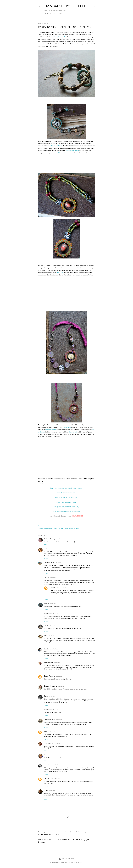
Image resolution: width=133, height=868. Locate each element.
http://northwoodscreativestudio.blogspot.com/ (67, 488)
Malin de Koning (50, 539)
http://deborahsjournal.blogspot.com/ (67, 507)
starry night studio (74, 529)
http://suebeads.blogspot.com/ (66, 502)
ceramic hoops (46, 529)
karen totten (61, 529)
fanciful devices (49, 720)
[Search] (94, 5)
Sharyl (46, 790)
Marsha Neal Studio (72, 150)
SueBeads (48, 649)
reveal (66, 529)
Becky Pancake (49, 676)
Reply (46, 545)
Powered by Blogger (66, 859)
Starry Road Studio (60, 37)
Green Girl (60, 273)
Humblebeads (73, 432)
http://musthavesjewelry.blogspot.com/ (67, 511)
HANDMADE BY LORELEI (65, 6)
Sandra (46, 604)
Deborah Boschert (50, 686)
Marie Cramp (48, 743)
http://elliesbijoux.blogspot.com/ (66, 497)
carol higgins (48, 779)
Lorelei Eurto (54, 587)
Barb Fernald (48, 549)
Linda (46, 625)
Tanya (46, 696)
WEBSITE (53, 14)
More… (61, 14)
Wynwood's (62, 153)
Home (46, 14)
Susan (46, 755)
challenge (54, 529)
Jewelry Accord (72, 268)
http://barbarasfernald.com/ (67, 493)
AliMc (46, 731)
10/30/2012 (59, 539)
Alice (46, 635)
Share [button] (40, 526)
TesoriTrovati (48, 663)
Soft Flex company (51, 430)
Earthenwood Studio (56, 146)
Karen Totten (49, 765)
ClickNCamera (49, 562)
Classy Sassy (67, 427)
